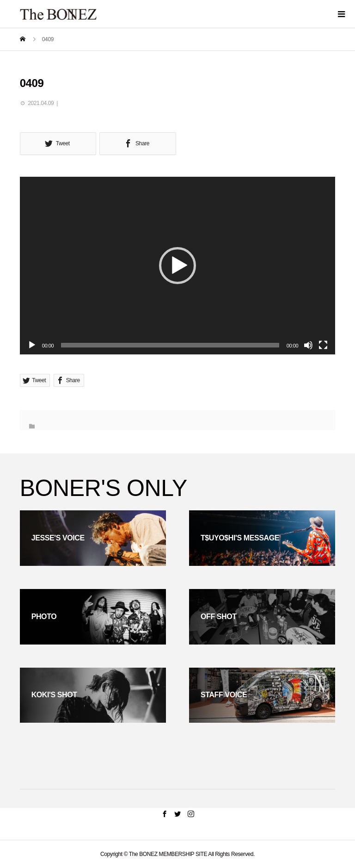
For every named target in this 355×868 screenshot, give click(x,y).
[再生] (32, 345)
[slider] (170, 345)
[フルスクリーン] (323, 345)
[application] (178, 266)
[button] (177, 266)
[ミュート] (308, 345)
